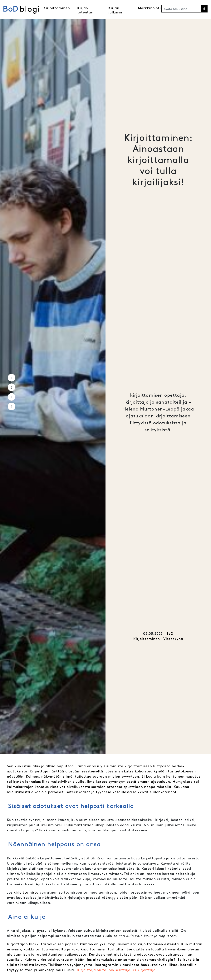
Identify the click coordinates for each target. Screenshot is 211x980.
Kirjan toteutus (85, 10)
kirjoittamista (26, 892)
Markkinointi (149, 8)
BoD (170, 634)
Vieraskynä (173, 639)
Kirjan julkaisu (115, 10)
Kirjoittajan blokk (23, 944)
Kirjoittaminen (57, 8)
